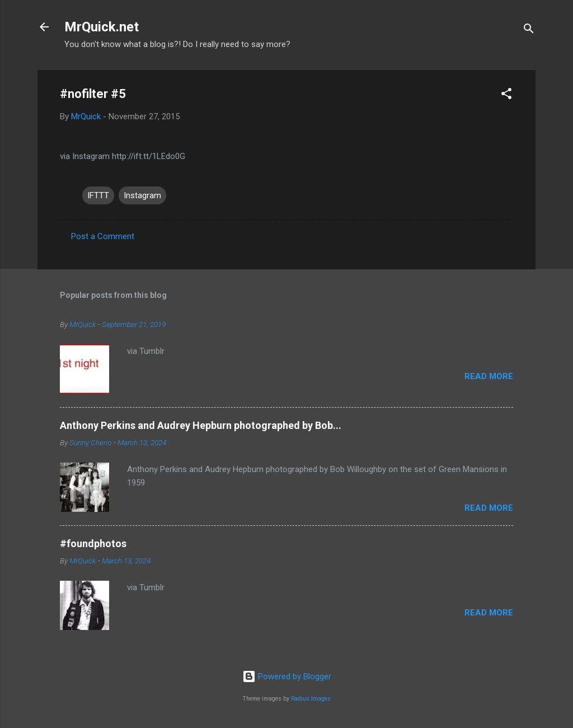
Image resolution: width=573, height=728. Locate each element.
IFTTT (98, 195)
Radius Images (311, 699)
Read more (489, 376)
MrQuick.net (102, 27)
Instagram (142, 195)
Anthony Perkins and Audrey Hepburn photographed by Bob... (201, 425)
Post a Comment (103, 236)
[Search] (529, 31)
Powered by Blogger (287, 676)
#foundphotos (93, 543)
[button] (506, 95)
